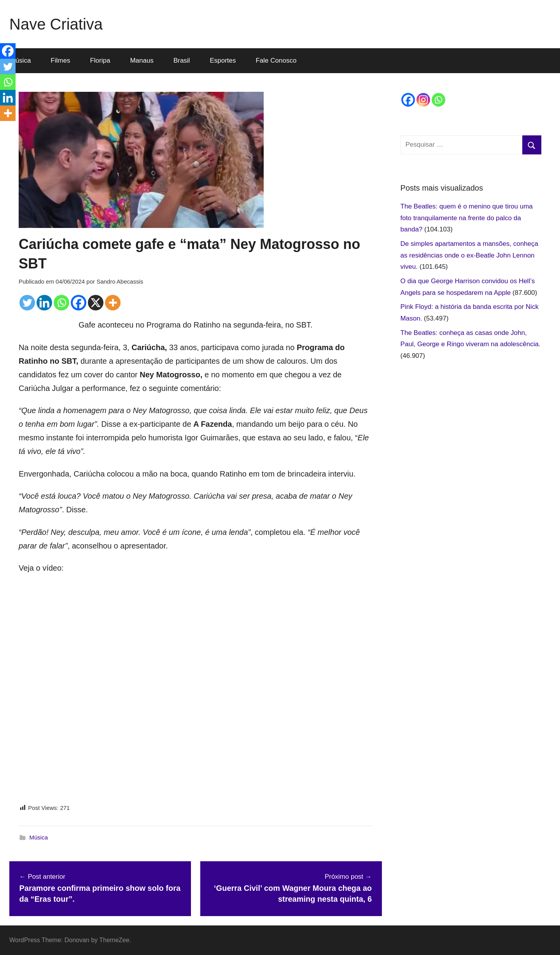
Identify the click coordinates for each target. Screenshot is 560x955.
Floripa (100, 60)
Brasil (182, 60)
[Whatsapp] (61, 303)
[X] (96, 303)
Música (39, 837)
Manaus (142, 60)
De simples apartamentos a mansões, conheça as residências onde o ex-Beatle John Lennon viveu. (469, 255)
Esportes (223, 60)
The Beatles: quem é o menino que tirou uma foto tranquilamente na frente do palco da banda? (467, 218)
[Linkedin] (44, 303)
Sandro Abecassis (120, 281)
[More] (113, 303)
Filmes (60, 60)
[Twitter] (27, 303)
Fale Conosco (276, 60)
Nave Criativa (56, 24)
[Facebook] (79, 303)
